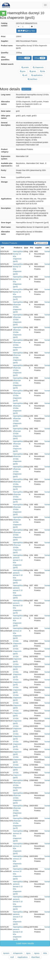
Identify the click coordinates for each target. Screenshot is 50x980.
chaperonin (38, 67)
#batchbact (36, 957)
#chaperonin (18, 953)
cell (25, 75)
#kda (45, 953)
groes (33, 71)
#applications (23, 957)
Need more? (26, 89)
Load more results (25, 943)
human (47, 251)
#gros (28, 953)
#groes (37, 953)
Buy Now (26, 31)
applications (37, 75)
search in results (41, 243)
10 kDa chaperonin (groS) (17, 643)
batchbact (33, 79)
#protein (6, 953)
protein (25, 67)
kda (43, 71)
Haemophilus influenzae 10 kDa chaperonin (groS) (18, 307)
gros (23, 71)
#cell (12, 957)
